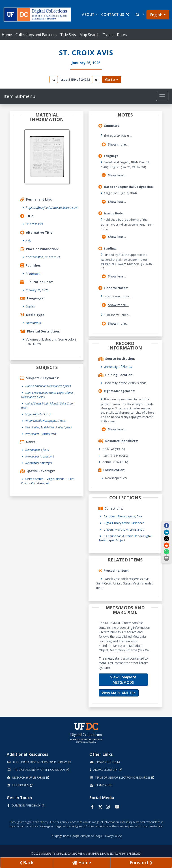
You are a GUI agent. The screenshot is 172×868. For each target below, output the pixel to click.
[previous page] (27, 863)
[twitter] (166, 539)
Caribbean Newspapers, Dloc (123, 516)
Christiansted (40, 483)
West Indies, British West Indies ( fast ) (48, 427)
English (156, 15)
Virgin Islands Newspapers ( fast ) (46, 421)
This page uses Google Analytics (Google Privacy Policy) (86, 836)
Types (108, 35)
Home (7, 35)
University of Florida (118, 367)
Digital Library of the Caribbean (124, 523)
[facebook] (166, 525)
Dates (122, 35)
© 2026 (86, 854)
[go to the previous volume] (54, 79)
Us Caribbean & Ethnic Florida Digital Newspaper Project (125, 538)
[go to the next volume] (96, 79)
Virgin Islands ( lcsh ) (38, 414)
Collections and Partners (36, 35)
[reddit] (166, 545)
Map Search (89, 35)
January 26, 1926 (37, 290)
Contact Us (115, 15)
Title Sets (68, 35)
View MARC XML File (119, 693)
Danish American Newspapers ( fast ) (48, 386)
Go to (110, 80)
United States (34, 479)
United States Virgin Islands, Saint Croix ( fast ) (48, 405)
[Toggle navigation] (162, 96)
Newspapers (37, 450)
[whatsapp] (166, 552)
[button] (140, 15)
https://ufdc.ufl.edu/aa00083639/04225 (52, 208)
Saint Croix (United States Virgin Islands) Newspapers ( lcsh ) (48, 395)
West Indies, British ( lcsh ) (41, 434)
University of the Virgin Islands (124, 529)
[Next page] (141, 863)
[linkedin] (166, 532)
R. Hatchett (33, 274)
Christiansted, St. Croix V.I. (43, 257)
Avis (28, 240)
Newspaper (33, 323)
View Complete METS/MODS (123, 680)
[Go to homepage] (82, 863)
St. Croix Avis (34, 224)
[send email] (166, 558)
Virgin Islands (56, 479)
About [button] (88, 15)
